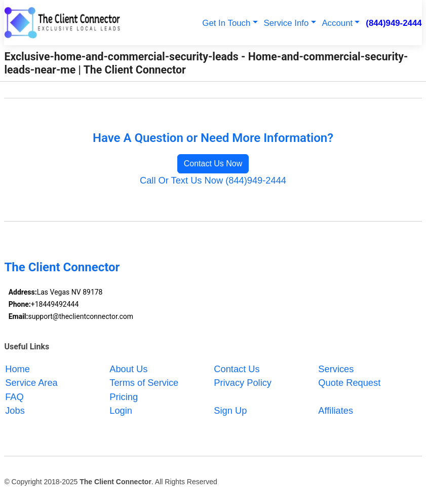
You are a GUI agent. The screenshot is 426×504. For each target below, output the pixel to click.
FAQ (14, 396)
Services (336, 368)
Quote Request (349, 383)
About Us (128, 368)
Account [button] (337, 23)
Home (17, 368)
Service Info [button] (286, 23)
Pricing (124, 396)
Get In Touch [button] (226, 23)
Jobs (15, 410)
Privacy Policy (243, 383)
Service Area (31, 383)
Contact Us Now (213, 164)
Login (121, 410)
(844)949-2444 (394, 23)
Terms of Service (144, 383)
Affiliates (336, 410)
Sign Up (230, 410)
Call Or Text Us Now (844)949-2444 (213, 180)
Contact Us (237, 368)
